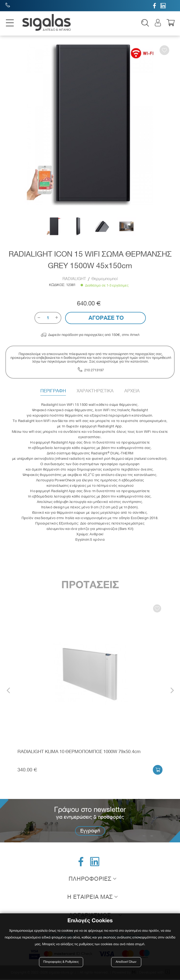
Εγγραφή (90, 832)
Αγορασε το (105, 319)
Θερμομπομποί (105, 280)
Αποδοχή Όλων (126, 962)
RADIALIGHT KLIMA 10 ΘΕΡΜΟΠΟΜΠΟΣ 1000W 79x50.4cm (79, 753)
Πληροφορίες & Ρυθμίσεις (62, 962)
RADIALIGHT (75, 280)
